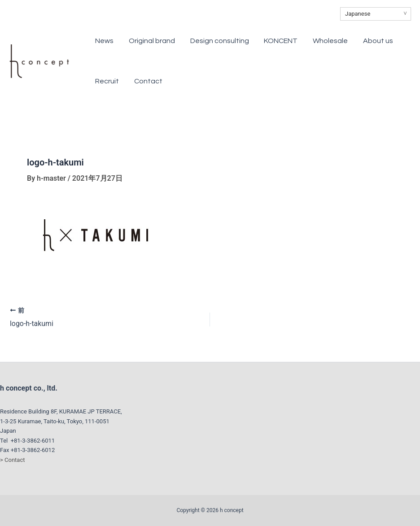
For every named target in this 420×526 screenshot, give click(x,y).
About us (350, 41)
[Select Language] (376, 14)
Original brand (147, 41)
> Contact (12, 459)
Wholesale (308, 41)
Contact (110, 81)
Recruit (386, 41)
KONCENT (264, 41)
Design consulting (208, 41)
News (105, 41)
